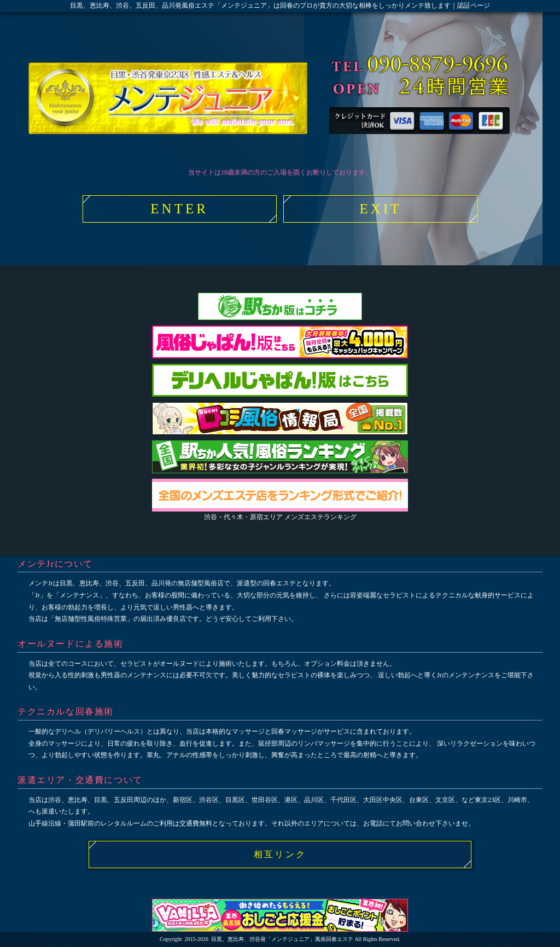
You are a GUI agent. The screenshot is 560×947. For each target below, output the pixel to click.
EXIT (380, 209)
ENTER (179, 209)
